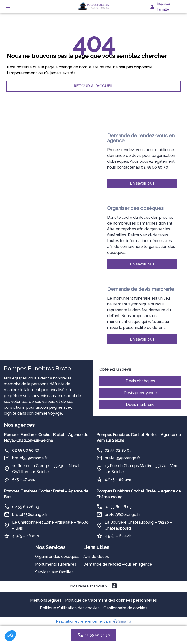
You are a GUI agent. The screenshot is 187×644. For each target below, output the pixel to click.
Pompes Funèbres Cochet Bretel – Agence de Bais (46, 494)
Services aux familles (54, 572)
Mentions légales (46, 600)
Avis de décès (96, 556)
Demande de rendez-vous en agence (118, 564)
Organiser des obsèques (57, 556)
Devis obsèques (140, 381)
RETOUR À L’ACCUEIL (93, 86)
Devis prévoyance (140, 393)
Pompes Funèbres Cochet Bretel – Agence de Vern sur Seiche (139, 438)
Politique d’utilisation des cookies (70, 608)
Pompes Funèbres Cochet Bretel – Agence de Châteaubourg (139, 494)
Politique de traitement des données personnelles (111, 600)
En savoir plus (142, 183)
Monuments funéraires (56, 564)
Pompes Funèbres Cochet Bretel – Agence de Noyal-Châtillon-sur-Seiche (46, 438)
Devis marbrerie (140, 404)
